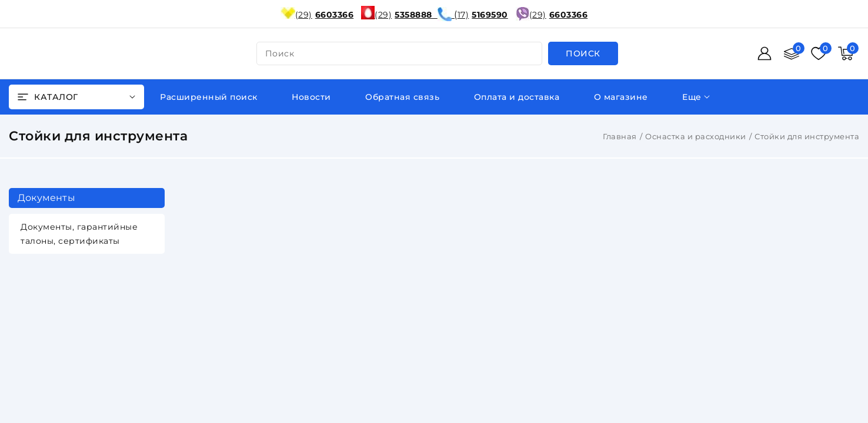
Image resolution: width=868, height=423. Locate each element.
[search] (583, 53)
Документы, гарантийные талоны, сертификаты (79, 234)
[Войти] (764, 53)
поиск (280, 53)
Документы (46, 198)
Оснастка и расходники (696, 136)
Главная (620, 136)
